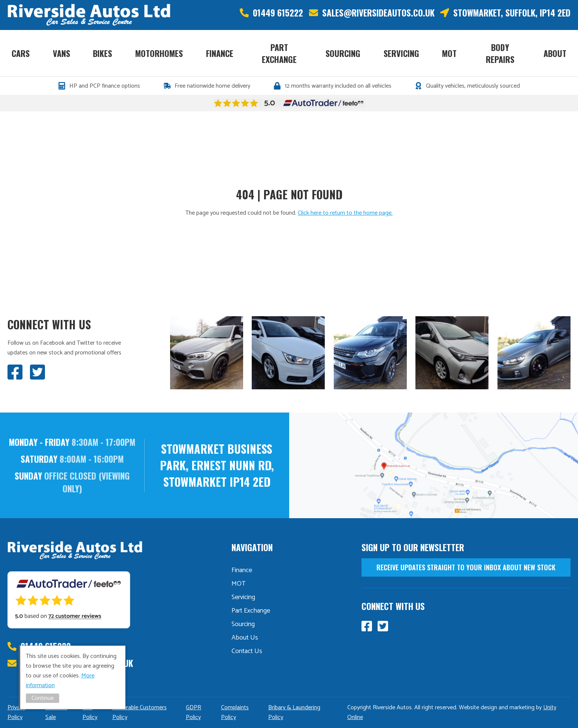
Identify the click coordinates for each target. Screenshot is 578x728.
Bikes (102, 53)
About (555, 53)
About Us (245, 638)
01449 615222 (278, 13)
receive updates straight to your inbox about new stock (466, 567)
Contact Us (247, 651)
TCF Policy (90, 712)
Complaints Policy (235, 712)
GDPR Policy (193, 712)
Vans (61, 53)
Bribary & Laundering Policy (294, 712)
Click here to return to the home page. (345, 213)
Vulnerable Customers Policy (140, 712)
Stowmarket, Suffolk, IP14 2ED (512, 13)
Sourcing (343, 53)
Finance (220, 53)
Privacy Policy (16, 712)
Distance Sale (56, 712)
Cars (21, 53)
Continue (43, 698)
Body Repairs (500, 53)
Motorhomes (159, 53)
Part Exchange (279, 53)
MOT (449, 53)
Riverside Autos (89, 15)
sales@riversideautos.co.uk (378, 13)
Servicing (401, 53)
